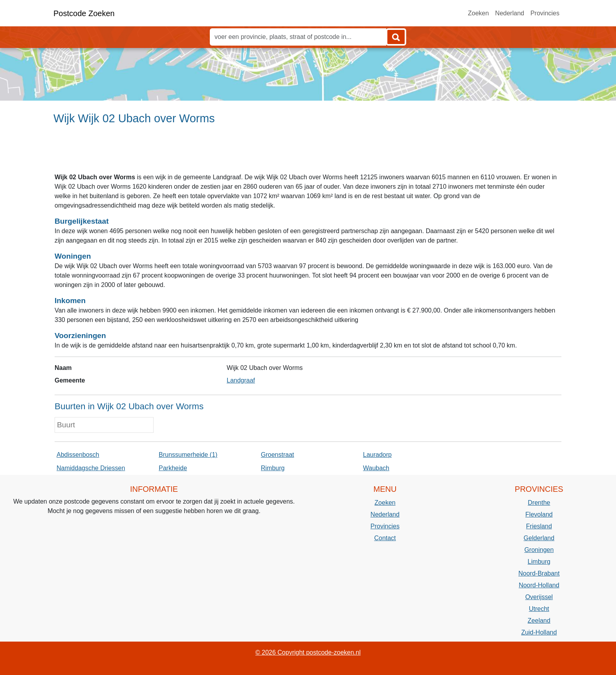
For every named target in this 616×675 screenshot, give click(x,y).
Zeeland (539, 621)
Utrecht (539, 609)
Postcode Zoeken (84, 13)
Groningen (539, 550)
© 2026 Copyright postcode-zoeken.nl (308, 652)
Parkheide (173, 468)
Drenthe (539, 503)
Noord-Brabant (539, 573)
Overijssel (539, 597)
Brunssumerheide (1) (188, 455)
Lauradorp (377, 455)
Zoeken (478, 13)
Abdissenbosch (78, 455)
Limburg (539, 562)
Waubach (376, 468)
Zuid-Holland (539, 632)
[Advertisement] (308, 152)
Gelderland (539, 538)
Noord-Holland (539, 585)
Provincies (545, 13)
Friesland (539, 526)
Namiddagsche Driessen (91, 468)
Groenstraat (277, 455)
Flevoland (539, 514)
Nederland (510, 13)
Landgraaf (241, 380)
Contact (385, 538)
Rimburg (273, 468)
